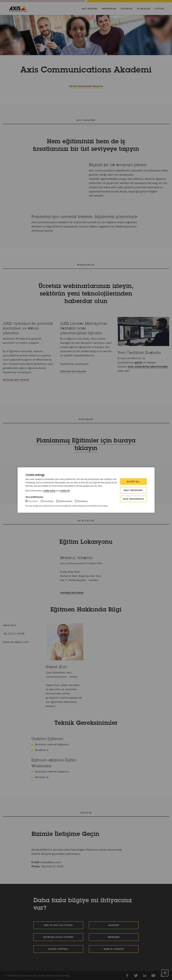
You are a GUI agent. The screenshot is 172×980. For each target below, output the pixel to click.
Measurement (66, 501)
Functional (49, 501)
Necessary (33, 501)
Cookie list (65, 491)
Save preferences (133, 499)
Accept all (133, 482)
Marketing (83, 501)
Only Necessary (133, 490)
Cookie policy (49, 491)
